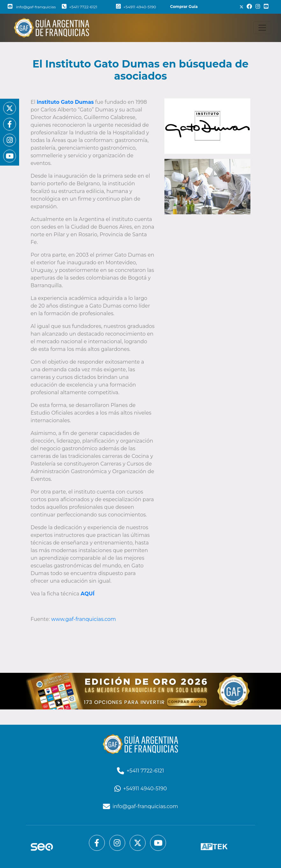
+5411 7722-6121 (79, 7)
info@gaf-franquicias (32, 7)
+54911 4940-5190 (136, 7)
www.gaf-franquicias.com (84, 619)
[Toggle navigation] (262, 28)
